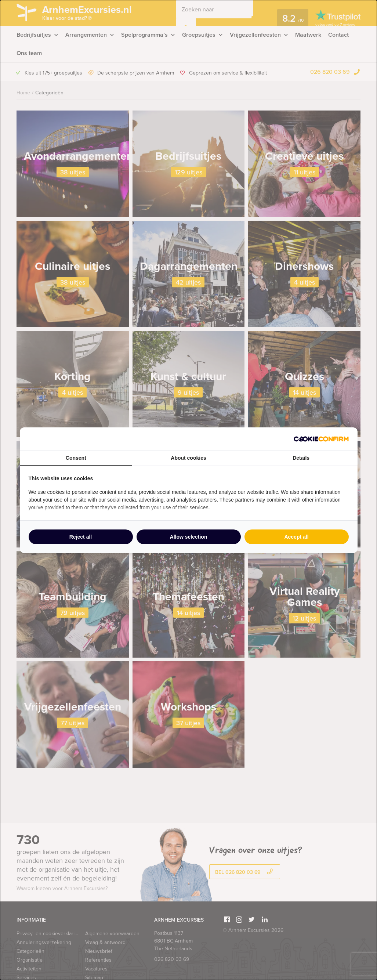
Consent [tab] (76, 458)
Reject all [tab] (81, 537)
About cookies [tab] (188, 458)
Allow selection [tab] (189, 537)
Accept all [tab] (296, 537)
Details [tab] (301, 458)
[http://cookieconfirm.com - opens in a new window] (321, 439)
